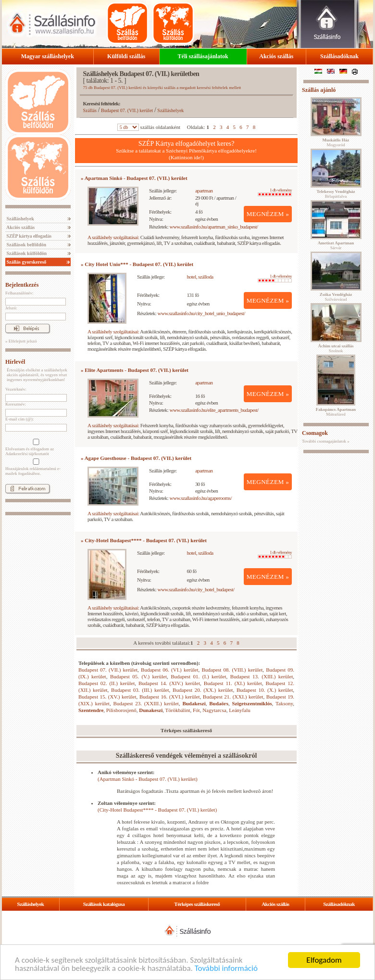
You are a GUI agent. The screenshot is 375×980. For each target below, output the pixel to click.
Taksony (284, 703)
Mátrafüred (336, 412)
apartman (204, 191)
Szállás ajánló (319, 90)
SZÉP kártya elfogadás (28, 236)
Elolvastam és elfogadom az (35, 447)
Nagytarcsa (214, 710)
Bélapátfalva (336, 194)
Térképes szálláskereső (197, 904)
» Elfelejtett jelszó (21, 341)
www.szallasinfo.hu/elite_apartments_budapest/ (214, 410)
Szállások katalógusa (104, 904)
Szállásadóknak (339, 56)
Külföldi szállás (126, 56)
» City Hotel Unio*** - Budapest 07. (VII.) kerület (137, 264)
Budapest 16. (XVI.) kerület (170, 697)
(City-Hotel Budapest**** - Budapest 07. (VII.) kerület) (157, 810)
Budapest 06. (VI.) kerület (169, 670)
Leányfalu (240, 710)
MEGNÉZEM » (268, 214)
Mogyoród (336, 142)
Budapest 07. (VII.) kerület (127, 110)
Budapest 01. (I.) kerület (198, 676)
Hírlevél (15, 362)
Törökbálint (178, 710)
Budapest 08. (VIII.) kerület (232, 670)
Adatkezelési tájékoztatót (27, 454)
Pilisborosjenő (121, 710)
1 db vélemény (275, 192)
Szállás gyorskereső (26, 262)
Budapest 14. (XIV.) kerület (169, 683)
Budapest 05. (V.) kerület (138, 676)
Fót (196, 710)
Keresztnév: (16, 404)
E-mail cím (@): (19, 419)
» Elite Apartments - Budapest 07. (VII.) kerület (135, 370)
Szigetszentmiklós (252, 703)
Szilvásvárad (336, 297)
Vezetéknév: (16, 389)
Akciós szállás (276, 56)
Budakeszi (194, 703)
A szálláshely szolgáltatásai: (113, 237)
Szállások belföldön (26, 245)
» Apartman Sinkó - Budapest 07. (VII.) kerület (134, 178)
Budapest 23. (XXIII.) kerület (146, 703)
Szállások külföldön (26, 253)
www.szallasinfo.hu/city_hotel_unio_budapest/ (201, 313)
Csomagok (315, 433)
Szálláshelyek (20, 219)
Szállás (90, 110)
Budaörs (219, 703)
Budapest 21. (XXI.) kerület (233, 697)
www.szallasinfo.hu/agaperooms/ (201, 498)
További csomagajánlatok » (326, 441)
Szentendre (91, 710)
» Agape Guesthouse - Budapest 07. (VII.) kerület (136, 458)
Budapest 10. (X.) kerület (265, 690)
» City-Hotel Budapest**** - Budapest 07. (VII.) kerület (144, 540)
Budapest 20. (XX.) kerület (203, 690)
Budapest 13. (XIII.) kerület (262, 676)
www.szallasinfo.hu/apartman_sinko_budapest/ (214, 227)
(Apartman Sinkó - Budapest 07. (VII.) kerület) (148, 779)
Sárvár (336, 245)
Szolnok (336, 348)
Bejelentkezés (22, 285)
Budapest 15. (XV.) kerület (107, 697)
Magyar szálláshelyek (48, 56)
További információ (226, 969)
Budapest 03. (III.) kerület (140, 690)
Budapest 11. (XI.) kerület (233, 683)
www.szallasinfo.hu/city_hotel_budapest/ (196, 589)
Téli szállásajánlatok (203, 56)
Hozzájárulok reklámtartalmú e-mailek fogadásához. (35, 467)
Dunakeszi (151, 710)
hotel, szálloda (200, 277)
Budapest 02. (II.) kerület (106, 683)
